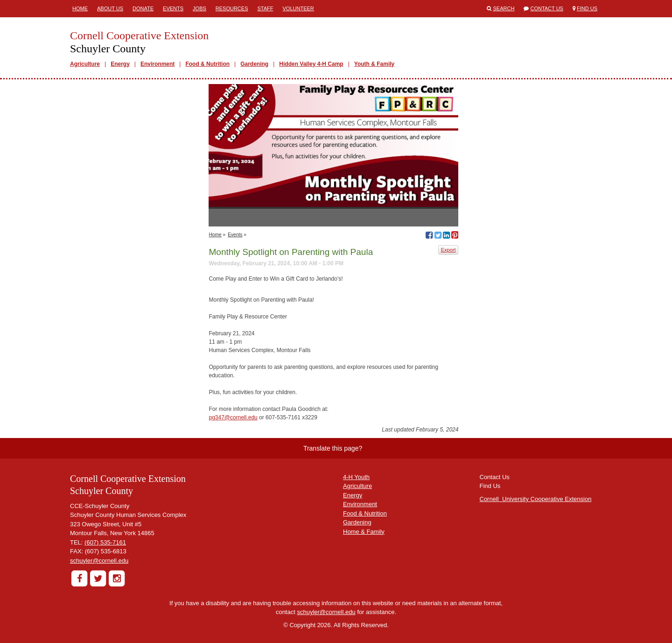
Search (504, 8)
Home (80, 8)
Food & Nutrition (207, 64)
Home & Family (364, 532)
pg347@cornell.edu (233, 417)
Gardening (254, 64)
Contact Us (547, 8)
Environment (157, 64)
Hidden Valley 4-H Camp (311, 64)
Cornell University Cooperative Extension (536, 499)
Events (173, 8)
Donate (143, 8)
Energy (120, 64)
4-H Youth (356, 477)
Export (448, 250)
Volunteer (298, 8)
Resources (232, 8)
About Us (110, 8)
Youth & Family (374, 64)
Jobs (199, 8)
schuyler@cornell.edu (99, 561)
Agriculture (85, 64)
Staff (266, 8)
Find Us (587, 8)
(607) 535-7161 (105, 542)
